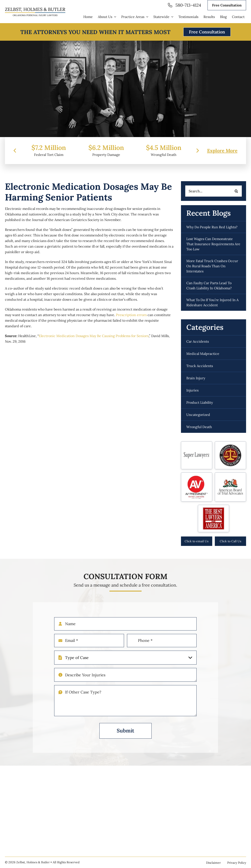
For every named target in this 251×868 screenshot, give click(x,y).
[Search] (236, 191)
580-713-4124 (188, 5)
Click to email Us (196, 541)
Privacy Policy (237, 863)
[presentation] (15, 157)
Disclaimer (213, 863)
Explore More (222, 157)
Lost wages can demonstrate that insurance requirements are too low (213, 244)
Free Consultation (227, 5)
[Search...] (214, 191)
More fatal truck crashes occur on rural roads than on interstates (212, 266)
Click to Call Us (230, 541)
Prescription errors (131, 315)
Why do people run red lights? (212, 227)
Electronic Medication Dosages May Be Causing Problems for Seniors (94, 336)
